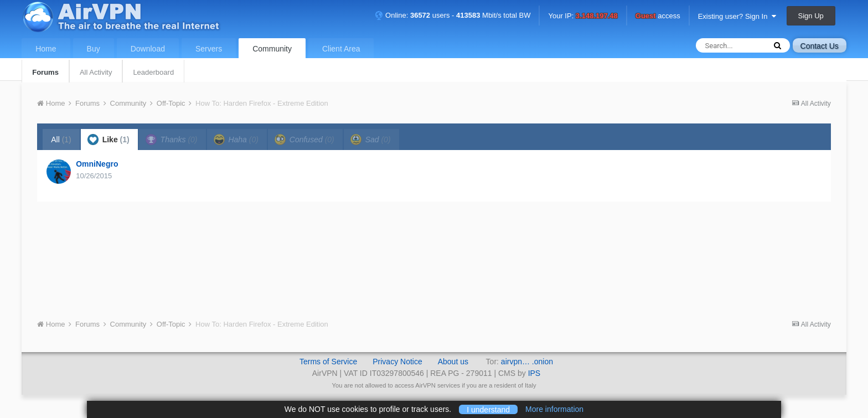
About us (453, 362)
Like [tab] (108, 140)
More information (554, 409)
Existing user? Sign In (737, 16)
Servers (209, 49)
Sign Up (811, 16)
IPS (534, 373)
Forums (45, 72)
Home (46, 49)
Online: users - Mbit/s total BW (453, 15)
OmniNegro (97, 164)
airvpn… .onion (527, 362)
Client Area (341, 49)
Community (272, 49)
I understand (488, 409)
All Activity (96, 72)
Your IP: (583, 16)
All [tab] (61, 140)
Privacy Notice (397, 362)
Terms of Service (328, 362)
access (658, 16)
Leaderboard (153, 72)
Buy (94, 49)
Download (148, 49)
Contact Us (820, 46)
